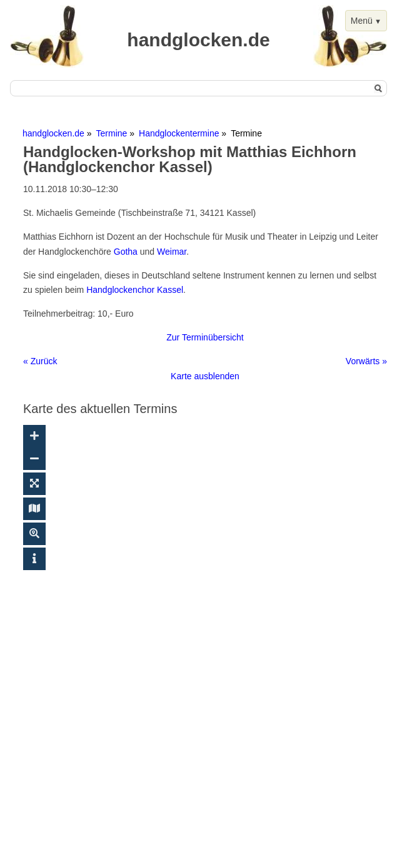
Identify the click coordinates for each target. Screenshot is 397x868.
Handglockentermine (179, 133)
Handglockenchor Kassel (135, 290)
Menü (362, 21)
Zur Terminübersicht (205, 337)
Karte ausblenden (205, 376)
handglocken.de (53, 133)
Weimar (172, 252)
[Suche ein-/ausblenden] (34, 534)
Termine (112, 133)
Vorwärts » (366, 361)
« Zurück (40, 361)
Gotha (126, 252)
